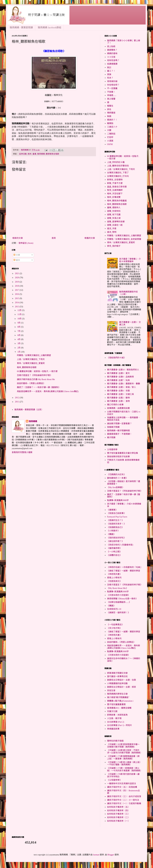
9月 (19, 323)
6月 (19, 335)
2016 (17, 294)
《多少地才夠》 (114, 628)
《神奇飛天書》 (114, 574)
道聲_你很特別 (114, 211)
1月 (19, 352)
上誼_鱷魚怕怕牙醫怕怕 (118, 166)
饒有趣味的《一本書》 (117, 478)
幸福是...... (112, 95)
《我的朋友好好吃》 (116, 538)
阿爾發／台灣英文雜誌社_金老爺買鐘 (124, 239)
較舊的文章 (90, 238)
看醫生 (110, 106)
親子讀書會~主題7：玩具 (119, 380)
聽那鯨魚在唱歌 (52, 154)
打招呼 (110, 137)
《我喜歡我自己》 (115, 527)
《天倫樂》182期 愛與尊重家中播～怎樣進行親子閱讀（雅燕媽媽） (123, 746)
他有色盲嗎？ (113, 60)
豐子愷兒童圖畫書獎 (116, 704)
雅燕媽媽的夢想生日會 (117, 694)
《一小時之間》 (114, 552)
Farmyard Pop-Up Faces (117, 517)
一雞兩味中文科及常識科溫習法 (122, 784)
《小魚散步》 (113, 531)
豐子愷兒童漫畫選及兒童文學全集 (123, 453)
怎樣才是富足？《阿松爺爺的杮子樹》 (34, 375)
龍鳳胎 (110, 123)
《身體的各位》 (114, 555)
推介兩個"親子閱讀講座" (118, 697)
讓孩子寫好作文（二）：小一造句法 (123, 800)
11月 (20, 314)
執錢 (109, 116)
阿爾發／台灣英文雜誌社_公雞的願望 (34, 355)
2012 (17, 398)
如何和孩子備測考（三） (118, 814)
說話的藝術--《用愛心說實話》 (31, 383)
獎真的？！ (112, 120)
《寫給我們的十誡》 (116, 358)
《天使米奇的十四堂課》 (118, 595)
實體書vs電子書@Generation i (120, 701)
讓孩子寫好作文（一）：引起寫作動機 (124, 804)
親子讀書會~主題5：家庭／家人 (122, 387)
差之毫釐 (111, 99)
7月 (19, 331)
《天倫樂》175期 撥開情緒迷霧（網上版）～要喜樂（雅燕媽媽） (123, 758)
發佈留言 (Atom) (26, 243)
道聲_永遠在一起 (115, 225)
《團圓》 (111, 534)
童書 (34, 154)
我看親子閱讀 (113, 427)
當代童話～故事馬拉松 (117, 676)
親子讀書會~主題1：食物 (119, 401)
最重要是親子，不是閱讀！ (119, 434)
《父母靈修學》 (114, 780)
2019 (17, 282)
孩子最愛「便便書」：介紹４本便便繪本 (130, 260)
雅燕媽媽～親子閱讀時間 (118, 431)
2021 (17, 273)
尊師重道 (111, 113)
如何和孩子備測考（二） (118, 817)
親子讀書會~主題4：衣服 (119, 391)
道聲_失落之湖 (114, 218)
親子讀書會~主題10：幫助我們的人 (123, 370)
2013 (17, 307)
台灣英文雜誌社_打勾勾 (118, 176)
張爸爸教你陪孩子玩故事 (118, 457)
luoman (96, 855)
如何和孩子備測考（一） (118, 821)
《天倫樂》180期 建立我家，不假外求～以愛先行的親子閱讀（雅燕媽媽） (125, 751)
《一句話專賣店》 (115, 625)
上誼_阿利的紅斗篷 (116, 162)
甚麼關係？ (112, 50)
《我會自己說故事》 (116, 513)
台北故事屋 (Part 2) (116, 722)
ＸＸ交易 (111, 57)
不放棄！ (111, 92)
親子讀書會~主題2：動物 (119, 398)
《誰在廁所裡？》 (115, 541)
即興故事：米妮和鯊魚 (117, 715)
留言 (17, 260)
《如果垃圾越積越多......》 (119, 602)
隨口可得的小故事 (115, 405)
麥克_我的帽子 (114, 246)
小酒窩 (110, 141)
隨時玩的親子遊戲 (115, 741)
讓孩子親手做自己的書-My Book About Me (36, 379)
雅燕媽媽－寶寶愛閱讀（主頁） (29, 410)
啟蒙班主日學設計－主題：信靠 (122, 680)
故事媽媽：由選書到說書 (118, 408)
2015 (17, 298)
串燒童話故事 (113, 729)
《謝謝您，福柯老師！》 (118, 613)
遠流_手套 (112, 229)
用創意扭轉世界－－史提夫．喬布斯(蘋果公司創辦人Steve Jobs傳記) (48, 391)
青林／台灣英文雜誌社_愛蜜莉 (31, 363)
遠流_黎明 (112, 232)
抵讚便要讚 (112, 64)
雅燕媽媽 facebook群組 (50, 28)
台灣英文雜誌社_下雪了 (118, 173)
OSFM (110, 144)
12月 (20, 310)
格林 (30, 154)
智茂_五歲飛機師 (115, 190)
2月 (19, 348)
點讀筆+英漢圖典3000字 (118, 500)
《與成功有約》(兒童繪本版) (120, 545)
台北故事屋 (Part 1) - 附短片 (120, 725)
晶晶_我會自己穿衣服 (117, 187)
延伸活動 (23, 154)
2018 (17, 286)
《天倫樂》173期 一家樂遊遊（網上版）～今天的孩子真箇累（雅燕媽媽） (125, 769)
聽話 (109, 67)
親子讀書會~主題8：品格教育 (121, 377)
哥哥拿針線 (112, 81)
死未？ (110, 78)
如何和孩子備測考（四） (118, 811)
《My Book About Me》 (117, 588)
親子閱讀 (111, 438)
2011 (17, 402)
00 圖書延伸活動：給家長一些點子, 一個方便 (37, 371)
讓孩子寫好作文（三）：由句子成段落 (124, 796)
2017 (17, 290)
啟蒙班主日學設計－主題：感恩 (122, 687)
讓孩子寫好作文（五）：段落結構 (122, 787)
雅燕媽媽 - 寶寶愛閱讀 (21, 28)
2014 (17, 303)
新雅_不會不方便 (115, 183)
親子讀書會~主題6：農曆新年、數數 (124, 384)
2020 (17, 278)
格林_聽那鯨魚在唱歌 (27, 367)
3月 (19, 343)
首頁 (54, 238)
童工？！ (111, 71)
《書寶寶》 (112, 510)
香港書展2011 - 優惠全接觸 (119, 708)
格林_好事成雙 (114, 197)
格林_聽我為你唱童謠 (117, 201)
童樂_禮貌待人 (114, 208)
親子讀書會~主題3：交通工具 (121, 394)
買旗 (109, 74)
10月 (20, 319)
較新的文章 (18, 238)
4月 (19, 339)
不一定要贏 (112, 88)
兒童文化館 (112, 711)
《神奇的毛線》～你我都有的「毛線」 (125, 567)
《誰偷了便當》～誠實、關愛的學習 (124, 571)
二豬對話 (111, 134)
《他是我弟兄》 (114, 581)
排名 (109, 109)
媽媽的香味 (112, 53)
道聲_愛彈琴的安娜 (116, 222)
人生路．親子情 (114, 718)
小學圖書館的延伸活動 (117, 683)
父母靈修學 (112, 450)
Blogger (111, 855)
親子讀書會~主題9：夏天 (119, 373)
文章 (17, 255)
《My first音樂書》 (116, 487)
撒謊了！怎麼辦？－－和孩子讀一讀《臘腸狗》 (39, 387)
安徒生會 (111, 691)
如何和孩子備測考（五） (118, 807)
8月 (19, 327)
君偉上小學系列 (114, 578)
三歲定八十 (112, 127)
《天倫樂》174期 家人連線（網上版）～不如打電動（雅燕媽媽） (124, 764)
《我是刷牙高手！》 (116, 524)
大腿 (109, 130)
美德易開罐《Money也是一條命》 (122, 599)
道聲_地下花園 (114, 215)
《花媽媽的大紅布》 (116, 475)
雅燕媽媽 (41, 154)
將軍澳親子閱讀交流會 (117, 673)
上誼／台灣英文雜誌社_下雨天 (31, 359)
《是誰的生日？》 (115, 520)
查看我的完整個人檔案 (22, 452)
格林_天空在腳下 (115, 194)
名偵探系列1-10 (114, 609)
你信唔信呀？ (113, 85)
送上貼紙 (111, 46)
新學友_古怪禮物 (115, 180)
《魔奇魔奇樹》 (114, 548)
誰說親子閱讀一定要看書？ (119, 424)
